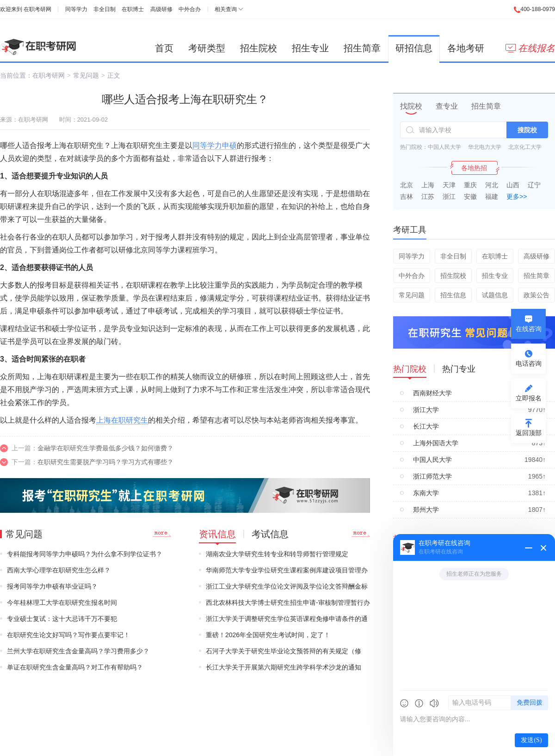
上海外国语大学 (436, 443)
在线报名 (530, 48)
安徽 (470, 197)
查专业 (447, 106)
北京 (407, 185)
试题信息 (495, 295)
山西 (513, 185)
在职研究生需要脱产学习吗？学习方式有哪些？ (105, 462)
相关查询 (226, 9)
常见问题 (86, 75)
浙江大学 (426, 410)
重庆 (470, 185)
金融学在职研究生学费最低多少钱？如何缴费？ (105, 448)
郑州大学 (426, 510)
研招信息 (414, 48)
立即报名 (529, 398)
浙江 (449, 197)
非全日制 (105, 9)
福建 (492, 197)
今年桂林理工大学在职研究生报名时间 (62, 602)
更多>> (517, 197)
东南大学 (426, 493)
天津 (449, 185)
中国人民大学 (444, 147)
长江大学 (426, 426)
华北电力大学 (485, 147)
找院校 (411, 106)
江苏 (428, 197)
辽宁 (534, 185)
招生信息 (453, 295)
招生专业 (310, 48)
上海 (428, 185)
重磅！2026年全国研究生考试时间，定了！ (268, 635)
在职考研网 (37, 9)
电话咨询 (529, 363)
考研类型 (207, 48)
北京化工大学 (525, 147)
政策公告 (536, 295)
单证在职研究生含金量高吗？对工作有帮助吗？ (75, 667)
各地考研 (466, 48)
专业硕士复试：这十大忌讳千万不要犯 (62, 619)
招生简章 (362, 48)
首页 (164, 48)
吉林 (407, 197)
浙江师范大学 (432, 476)
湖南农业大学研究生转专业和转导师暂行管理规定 (277, 554)
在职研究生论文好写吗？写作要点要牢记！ (68, 635)
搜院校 (527, 130)
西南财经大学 (432, 393)
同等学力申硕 (215, 145)
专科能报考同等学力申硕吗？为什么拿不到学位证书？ (85, 554)
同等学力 (76, 9)
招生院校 (259, 48)
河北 (492, 185)
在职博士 (133, 9)
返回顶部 (529, 433)
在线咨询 (529, 329)
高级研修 (161, 9)
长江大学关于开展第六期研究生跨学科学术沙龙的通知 (284, 667)
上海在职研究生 (122, 420)
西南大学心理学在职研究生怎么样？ (59, 570)
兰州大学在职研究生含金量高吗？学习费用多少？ (78, 651)
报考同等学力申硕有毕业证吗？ (52, 586)
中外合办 (190, 9)
